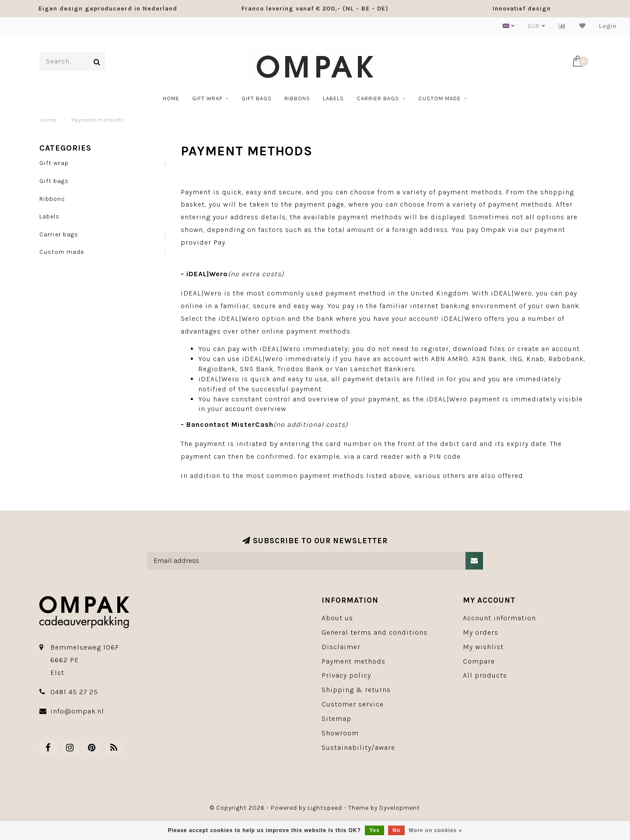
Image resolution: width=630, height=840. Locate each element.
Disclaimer (341, 647)
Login (608, 26)
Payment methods (353, 661)
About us (337, 618)
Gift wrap (207, 98)
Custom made (439, 98)
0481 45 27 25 (74, 692)
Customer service (353, 704)
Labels (333, 98)
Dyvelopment (400, 808)
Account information (499, 618)
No (396, 830)
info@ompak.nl (77, 711)
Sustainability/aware (358, 747)
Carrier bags (378, 98)
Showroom (340, 733)
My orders (481, 632)
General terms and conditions (374, 632)
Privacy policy (346, 675)
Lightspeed (325, 808)
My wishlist (483, 647)
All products (485, 675)
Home (171, 98)
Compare (479, 661)
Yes (374, 830)
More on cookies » (436, 830)
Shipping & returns (356, 690)
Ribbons (297, 98)
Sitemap (336, 719)
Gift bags (257, 98)
